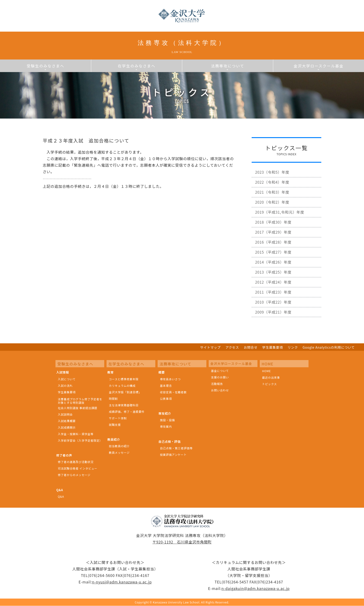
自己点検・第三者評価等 (176, 448)
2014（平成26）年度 (274, 268)
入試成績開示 (67, 428)
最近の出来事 (271, 378)
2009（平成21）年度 (274, 320)
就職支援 (115, 425)
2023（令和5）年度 (273, 173)
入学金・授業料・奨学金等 (76, 434)
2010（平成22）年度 (274, 309)
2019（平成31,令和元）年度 (280, 215)
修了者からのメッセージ (74, 475)
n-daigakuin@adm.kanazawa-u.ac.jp (256, 589)
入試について (67, 379)
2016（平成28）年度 (274, 247)
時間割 (113, 399)
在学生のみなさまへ (136, 67)
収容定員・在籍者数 (173, 392)
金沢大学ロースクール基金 (319, 67)
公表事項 (166, 399)
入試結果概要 (67, 421)
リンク (293, 348)
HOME (266, 371)
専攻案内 (166, 427)
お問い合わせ (220, 390)
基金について (220, 371)
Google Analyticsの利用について (329, 348)
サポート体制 (118, 418)
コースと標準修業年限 (124, 379)
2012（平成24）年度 (274, 288)
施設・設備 (167, 420)
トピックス (270, 384)
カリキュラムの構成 (122, 386)
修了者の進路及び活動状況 (76, 462)
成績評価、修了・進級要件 (127, 412)
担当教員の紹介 (119, 446)
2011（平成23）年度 (274, 299)
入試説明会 (65, 415)
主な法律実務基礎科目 (124, 405)
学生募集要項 (273, 348)
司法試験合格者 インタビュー (78, 469)
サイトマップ (210, 348)
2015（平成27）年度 (274, 257)
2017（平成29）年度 (274, 236)
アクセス (232, 348)
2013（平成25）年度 (274, 278)
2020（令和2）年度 (273, 205)
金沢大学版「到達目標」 (125, 392)
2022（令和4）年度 (273, 184)
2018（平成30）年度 (274, 226)
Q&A (61, 497)
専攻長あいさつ (170, 379)
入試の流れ (65, 386)
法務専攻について (228, 67)
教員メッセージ (119, 453)
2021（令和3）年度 (273, 194)
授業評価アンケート (173, 455)
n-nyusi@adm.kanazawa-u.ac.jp (122, 582)
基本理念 (166, 386)
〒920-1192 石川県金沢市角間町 (182, 542)
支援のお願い (220, 377)
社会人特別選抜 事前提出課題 (78, 408)
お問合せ (251, 348)
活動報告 (217, 384)
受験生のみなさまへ (45, 67)
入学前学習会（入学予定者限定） (80, 441)
